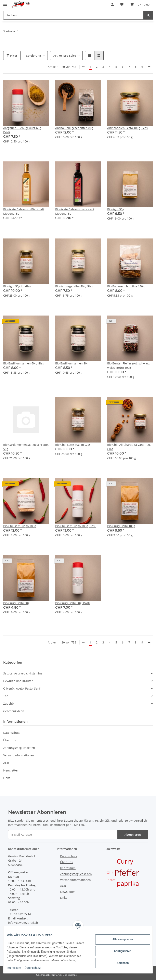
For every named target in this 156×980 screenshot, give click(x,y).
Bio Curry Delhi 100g (121, 526)
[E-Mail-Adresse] (63, 835)
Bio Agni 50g (116, 209)
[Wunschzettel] (122, 4)
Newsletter (11, 770)
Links (7, 778)
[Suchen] (73, 15)
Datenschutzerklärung (79, 821)
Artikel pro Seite (65, 56)
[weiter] (149, 67)
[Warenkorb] (140, 4)
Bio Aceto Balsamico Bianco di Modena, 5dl (24, 211)
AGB (6, 763)
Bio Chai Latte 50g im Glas (73, 445)
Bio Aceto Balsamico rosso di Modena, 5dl (75, 211)
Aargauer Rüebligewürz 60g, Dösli (23, 130)
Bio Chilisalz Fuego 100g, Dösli (76, 526)
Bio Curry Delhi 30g (16, 603)
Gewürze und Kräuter (18, 681)
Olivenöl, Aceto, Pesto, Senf (22, 688)
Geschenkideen (14, 711)
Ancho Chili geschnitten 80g (74, 128)
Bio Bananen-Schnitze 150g (126, 286)
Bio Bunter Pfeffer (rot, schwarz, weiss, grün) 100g (129, 365)
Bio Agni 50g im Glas (17, 286)
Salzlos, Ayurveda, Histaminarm (25, 673)
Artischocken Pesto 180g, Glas (127, 128)
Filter (12, 56)
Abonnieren (133, 835)
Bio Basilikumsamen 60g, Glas (24, 363)
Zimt (110, 872)
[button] (112, 4)
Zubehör (9, 704)
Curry (125, 861)
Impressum (68, 868)
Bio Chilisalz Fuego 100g (20, 526)
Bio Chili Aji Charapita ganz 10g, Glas (129, 447)
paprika (128, 883)
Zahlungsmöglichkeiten (19, 748)
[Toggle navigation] (5, 3)
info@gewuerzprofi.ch (23, 923)
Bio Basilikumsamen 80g (72, 363)
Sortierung (34, 56)
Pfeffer (127, 872)
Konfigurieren (119, 949)
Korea (112, 880)
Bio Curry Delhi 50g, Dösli (73, 603)
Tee (6, 696)
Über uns (10, 740)
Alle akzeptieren (119, 937)
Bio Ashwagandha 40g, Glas (74, 286)
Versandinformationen (19, 755)
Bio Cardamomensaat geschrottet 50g (26, 447)
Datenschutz (12, 733)
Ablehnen (119, 961)
